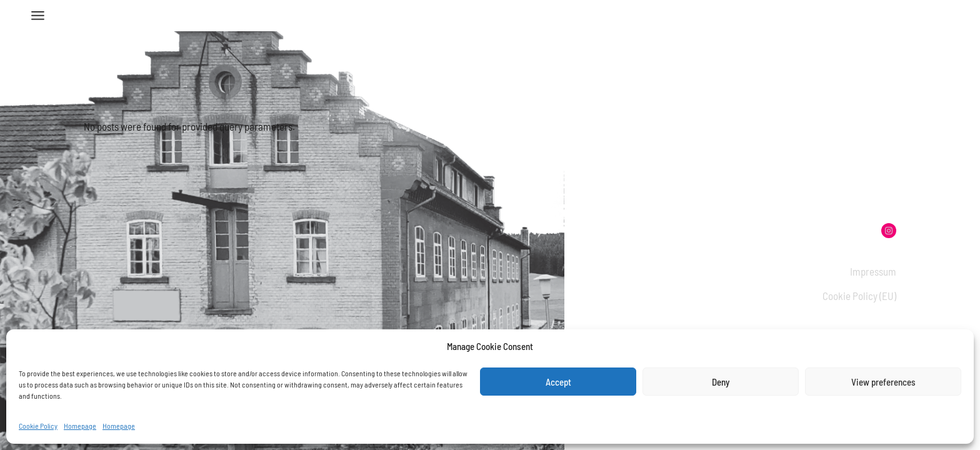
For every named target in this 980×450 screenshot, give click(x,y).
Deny (721, 382)
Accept (558, 382)
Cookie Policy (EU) (859, 296)
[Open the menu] (38, 16)
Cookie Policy (38, 426)
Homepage (80, 426)
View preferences (883, 382)
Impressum (873, 271)
